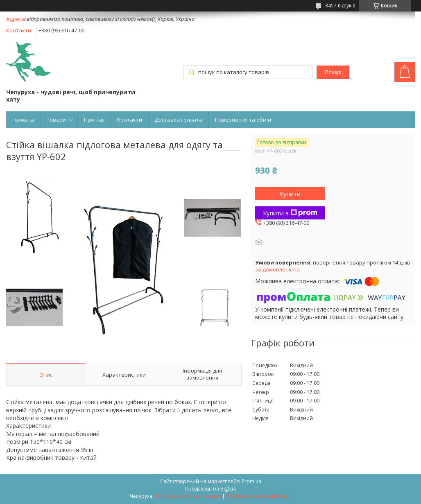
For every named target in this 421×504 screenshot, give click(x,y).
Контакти (130, 120)
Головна (23, 120)
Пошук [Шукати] (333, 72)
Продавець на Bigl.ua (210, 489)
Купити (290, 194)
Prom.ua (251, 481)
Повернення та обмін (243, 120)
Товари (56, 120)
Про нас (94, 120)
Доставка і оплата (179, 120)
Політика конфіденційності (259, 496)
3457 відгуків (340, 6)
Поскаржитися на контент (189, 496)
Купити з (290, 213)
